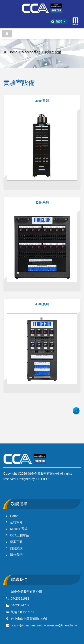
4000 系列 (42, 101)
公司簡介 (16, 522)
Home (13, 52)
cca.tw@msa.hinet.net (26, 625)
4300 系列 (42, 304)
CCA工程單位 (20, 535)
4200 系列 (42, 203)
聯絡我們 (16, 555)
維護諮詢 (16, 548)
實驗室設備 (53, 52)
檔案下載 (16, 542)
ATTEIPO (42, 479)
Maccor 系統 (31, 52)
